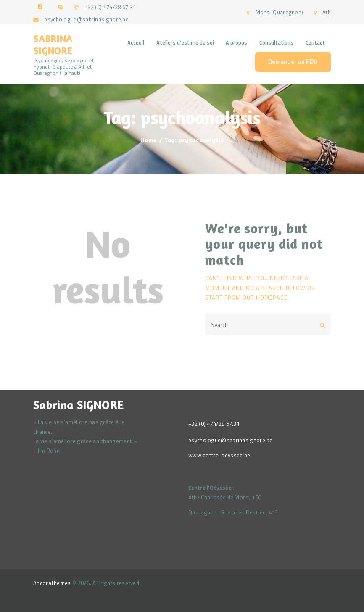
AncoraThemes (52, 583)
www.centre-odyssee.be (219, 455)
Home (148, 140)
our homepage (265, 298)
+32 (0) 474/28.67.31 (214, 424)
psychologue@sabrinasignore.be (231, 440)
